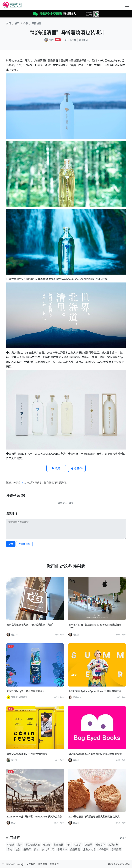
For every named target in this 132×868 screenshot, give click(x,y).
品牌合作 (54, 864)
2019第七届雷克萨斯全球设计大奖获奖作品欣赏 (94, 816)
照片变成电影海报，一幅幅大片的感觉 (27, 754)
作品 (26, 23)
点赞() (77, 468)
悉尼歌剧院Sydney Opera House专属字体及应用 (95, 691)
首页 (9, 23)
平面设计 (37, 23)
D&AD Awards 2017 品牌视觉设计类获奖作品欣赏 (95, 754)
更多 (123, 838)
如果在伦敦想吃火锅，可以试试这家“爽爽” (31, 624)
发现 (17, 23)
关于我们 (31, 864)
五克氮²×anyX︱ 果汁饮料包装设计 (26, 691)
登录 (11, 544)
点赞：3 (83, 40)
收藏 (56, 468)
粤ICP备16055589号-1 (119, 864)
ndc (23, 482)
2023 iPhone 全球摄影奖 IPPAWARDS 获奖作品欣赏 (34, 816)
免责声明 (42, 864)
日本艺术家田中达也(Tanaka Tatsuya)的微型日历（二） (95, 626)
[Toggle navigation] (127, 5)
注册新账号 (24, 544)
